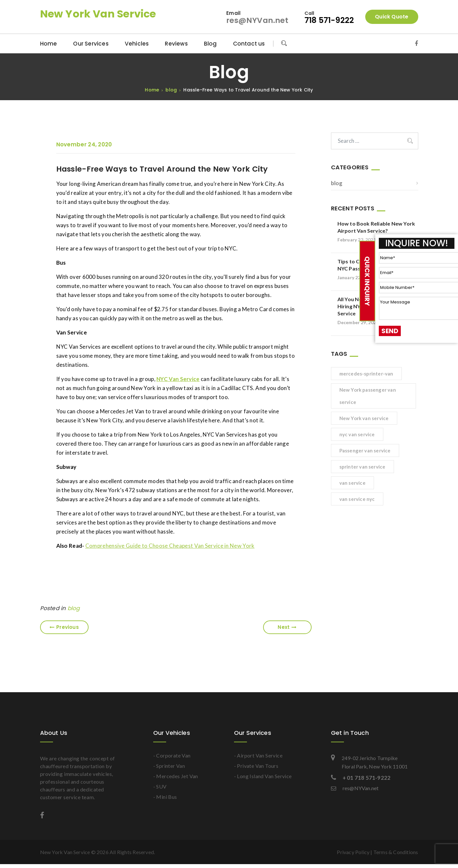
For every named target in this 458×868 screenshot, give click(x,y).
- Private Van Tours (256, 766)
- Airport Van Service (258, 755)
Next (287, 627)
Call (310, 13)
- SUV (160, 786)
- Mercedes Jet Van (176, 776)
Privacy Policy (353, 852)
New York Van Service (98, 14)
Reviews (176, 44)
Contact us (249, 44)
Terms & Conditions (396, 852)
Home (49, 44)
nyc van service (357, 434)
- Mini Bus (165, 797)
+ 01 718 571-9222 (361, 778)
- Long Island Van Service (263, 776)
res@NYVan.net (257, 20)
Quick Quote (392, 17)
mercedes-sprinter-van (366, 374)
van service (352, 483)
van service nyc (357, 499)
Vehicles (137, 44)
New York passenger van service (368, 396)
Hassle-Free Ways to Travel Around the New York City (164, 169)
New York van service (364, 418)
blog (74, 608)
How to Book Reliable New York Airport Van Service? (376, 227)
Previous (64, 627)
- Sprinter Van (169, 766)
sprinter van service (362, 467)
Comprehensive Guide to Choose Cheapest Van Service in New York (170, 546)
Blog (210, 44)
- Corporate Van (172, 755)
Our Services (91, 44)
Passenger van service (365, 450)
